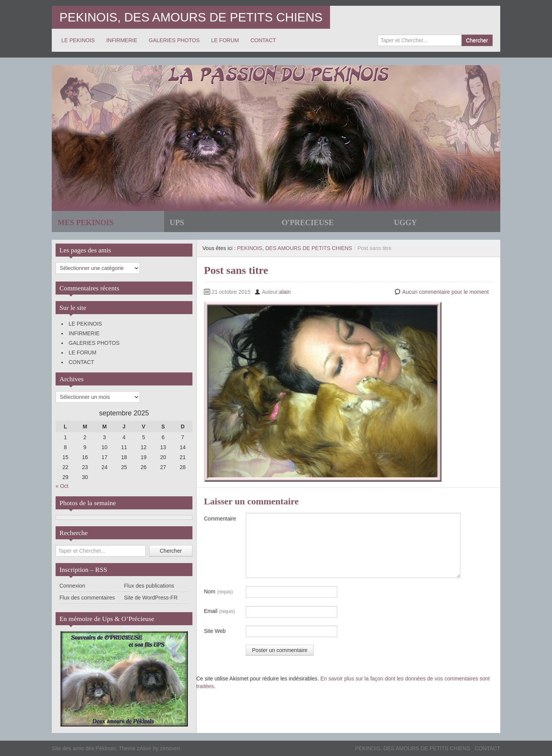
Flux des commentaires (87, 598)
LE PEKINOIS (78, 40)
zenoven (170, 748)
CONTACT (263, 40)
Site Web (215, 631)
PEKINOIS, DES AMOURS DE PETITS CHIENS (191, 17)
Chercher (477, 40)
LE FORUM (225, 40)
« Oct (62, 486)
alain (285, 292)
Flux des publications (149, 586)
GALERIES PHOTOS (174, 40)
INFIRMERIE (122, 40)
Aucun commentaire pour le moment (445, 292)
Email (219, 611)
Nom (218, 592)
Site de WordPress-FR (151, 598)
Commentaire (220, 519)
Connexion (72, 586)
